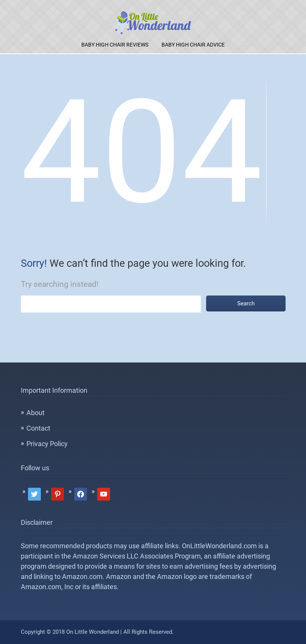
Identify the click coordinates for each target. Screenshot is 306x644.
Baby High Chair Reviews (115, 45)
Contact (38, 428)
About (36, 413)
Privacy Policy (47, 444)
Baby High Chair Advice (193, 45)
